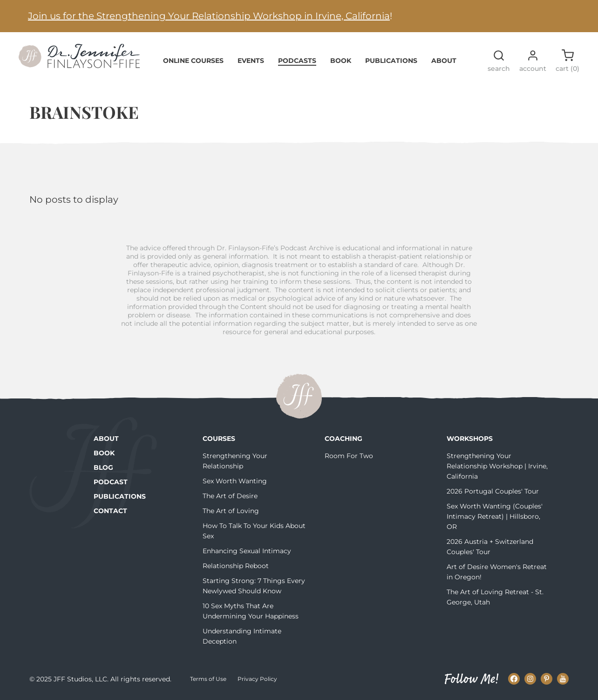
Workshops (470, 439)
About (444, 61)
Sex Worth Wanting (235, 481)
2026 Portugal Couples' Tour (493, 491)
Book (341, 61)
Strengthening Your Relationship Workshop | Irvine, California (497, 466)
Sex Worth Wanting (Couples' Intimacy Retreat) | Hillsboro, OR (495, 516)
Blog (103, 467)
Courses (219, 439)
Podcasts (297, 61)
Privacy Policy (257, 679)
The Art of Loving (231, 511)
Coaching (343, 439)
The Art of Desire (230, 496)
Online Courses (193, 61)
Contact (110, 511)
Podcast (111, 482)
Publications (391, 61)
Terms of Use (208, 679)
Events (251, 61)
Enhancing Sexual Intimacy (247, 551)
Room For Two (349, 456)
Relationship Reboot (236, 566)
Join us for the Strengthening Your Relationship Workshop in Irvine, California (209, 16)
